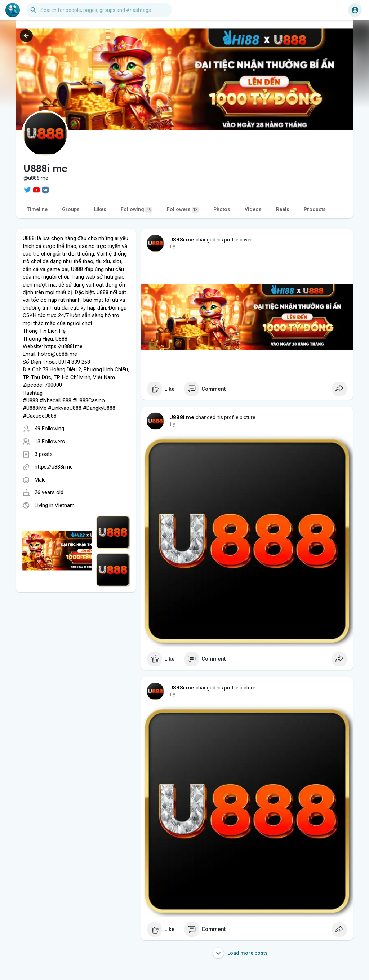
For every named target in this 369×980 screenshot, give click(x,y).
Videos (253, 209)
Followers (183, 210)
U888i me (182, 240)
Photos (222, 209)
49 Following (49, 429)
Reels (283, 209)
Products (315, 209)
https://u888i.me (54, 467)
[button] (99, 10)
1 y (172, 247)
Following (137, 210)
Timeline (37, 209)
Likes (100, 209)
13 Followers (50, 442)
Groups (71, 209)
